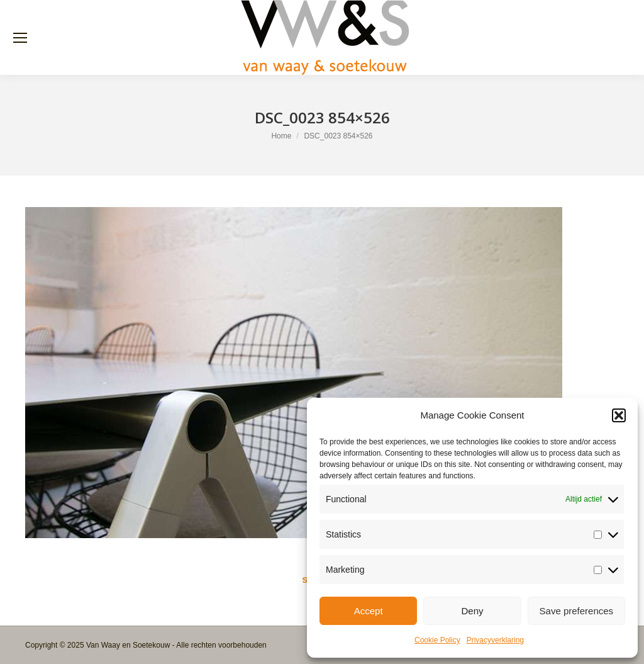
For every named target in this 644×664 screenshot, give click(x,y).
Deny (472, 611)
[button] (619, 415)
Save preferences (577, 611)
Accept (369, 611)
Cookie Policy (437, 640)
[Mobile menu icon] (20, 38)
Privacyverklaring (495, 640)
